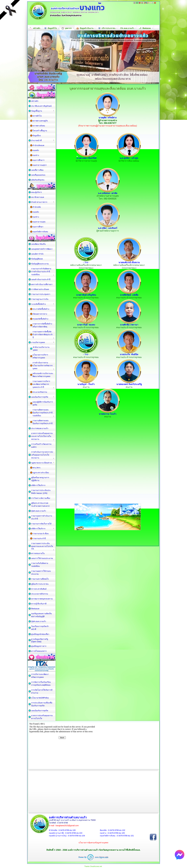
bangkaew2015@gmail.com (67, 826)
